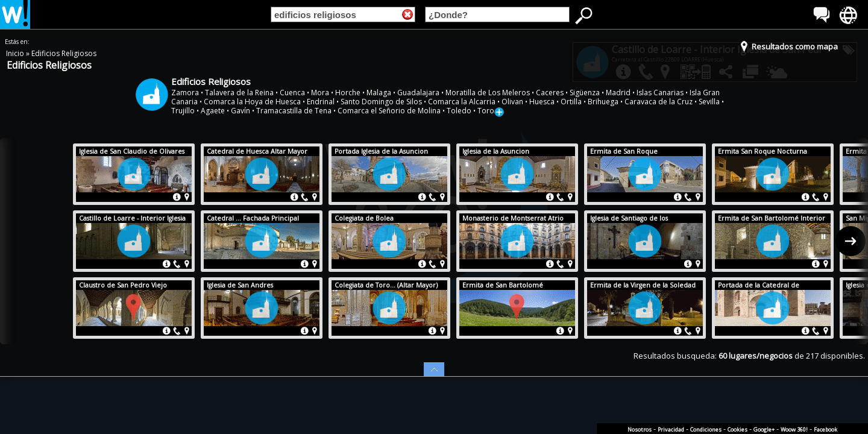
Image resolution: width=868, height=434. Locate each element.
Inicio (16, 53)
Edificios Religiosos (64, 53)
